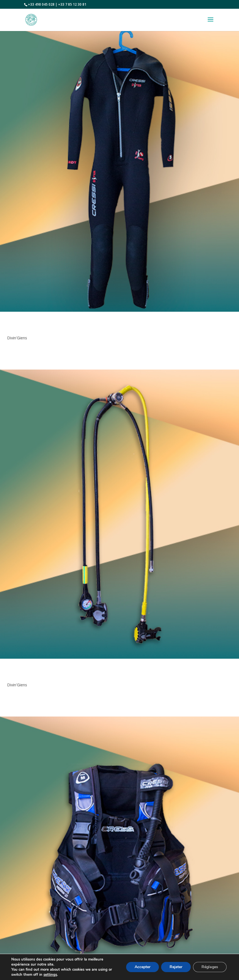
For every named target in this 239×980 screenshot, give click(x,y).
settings (50, 975)
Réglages (210, 967)
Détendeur (16, 673)
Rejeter (176, 967)
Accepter (142, 967)
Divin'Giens (17, 338)
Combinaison (18, 326)
